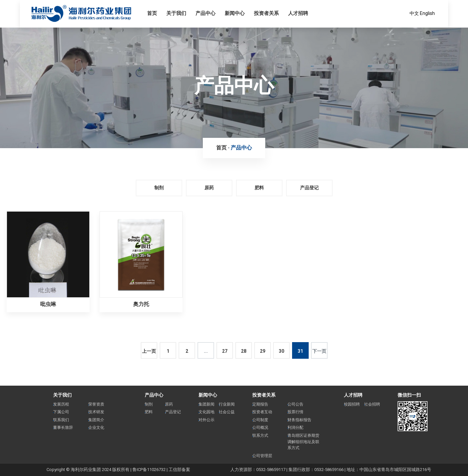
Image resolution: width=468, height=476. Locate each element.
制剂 (159, 188)
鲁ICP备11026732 (149, 470)
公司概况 (260, 428)
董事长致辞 (63, 428)
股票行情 (295, 412)
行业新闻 (227, 404)
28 (244, 351)
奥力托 (141, 304)
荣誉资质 (96, 404)
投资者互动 (262, 412)
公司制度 (260, 420)
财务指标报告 (299, 420)
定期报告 (260, 404)
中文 (414, 13)
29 (263, 351)
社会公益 (227, 412)
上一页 (149, 351)
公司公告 (295, 404)
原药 (209, 188)
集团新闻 (206, 404)
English (427, 13)
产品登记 (309, 188)
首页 (221, 148)
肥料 (259, 188)
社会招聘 (372, 404)
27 (225, 351)
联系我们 (61, 420)
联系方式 (260, 435)
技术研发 (96, 412)
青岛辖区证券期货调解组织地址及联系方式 (303, 442)
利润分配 (295, 428)
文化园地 (206, 412)
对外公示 (206, 420)
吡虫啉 (48, 304)
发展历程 (61, 404)
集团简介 (96, 420)
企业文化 (96, 428)
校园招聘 (352, 404)
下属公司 (61, 412)
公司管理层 (262, 456)
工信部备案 (179, 470)
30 (281, 351)
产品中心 (241, 148)
